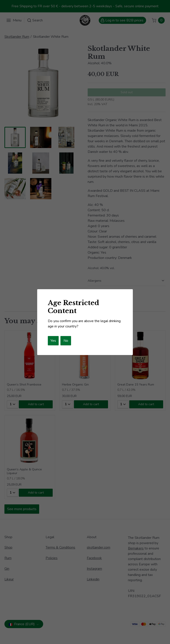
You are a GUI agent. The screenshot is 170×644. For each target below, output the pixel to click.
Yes (53, 341)
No (66, 341)
